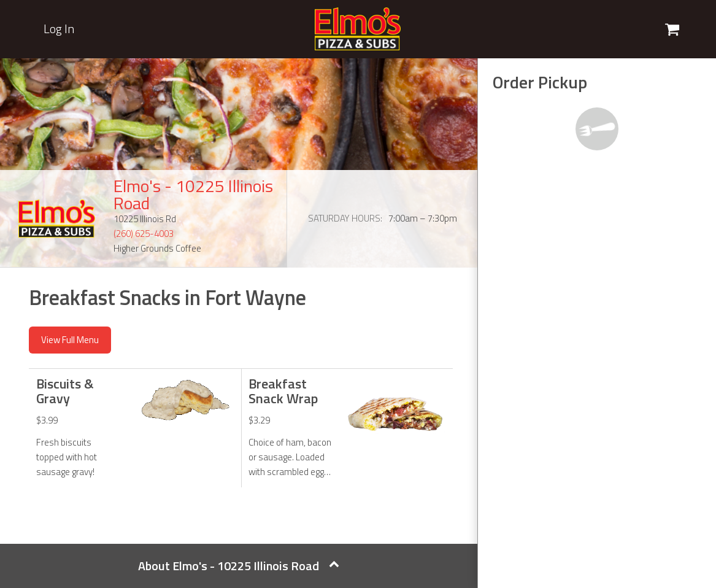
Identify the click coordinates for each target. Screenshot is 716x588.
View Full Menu (70, 340)
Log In (59, 29)
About (239, 566)
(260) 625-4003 (144, 234)
